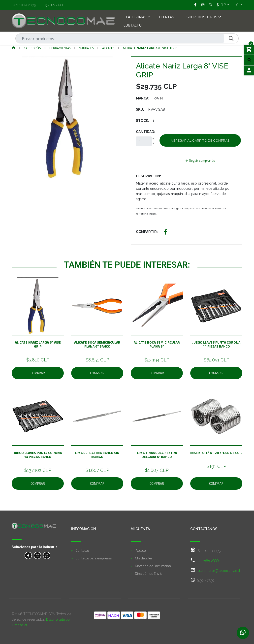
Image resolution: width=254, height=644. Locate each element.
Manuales (86, 48)
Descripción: (148, 176)
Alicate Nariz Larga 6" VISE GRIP (38, 344)
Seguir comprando (200, 161)
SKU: (140, 109)
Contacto (133, 26)
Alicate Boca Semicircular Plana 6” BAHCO (97, 344)
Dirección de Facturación (153, 566)
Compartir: (147, 232)
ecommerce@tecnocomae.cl (219, 570)
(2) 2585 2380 (53, 5)
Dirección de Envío (149, 573)
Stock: (143, 121)
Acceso (140, 550)
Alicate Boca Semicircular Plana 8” (157, 344)
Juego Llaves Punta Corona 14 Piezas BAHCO (38, 455)
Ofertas (167, 17)
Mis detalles (144, 558)
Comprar (38, 373)
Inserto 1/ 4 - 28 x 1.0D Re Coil (216, 453)
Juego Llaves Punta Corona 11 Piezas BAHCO (216, 344)
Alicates (108, 48)
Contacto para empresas (94, 558)
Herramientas (60, 48)
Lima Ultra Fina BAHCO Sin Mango (97, 455)
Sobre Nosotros (202, 17)
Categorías (136, 17)
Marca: (143, 98)
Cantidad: (145, 132)
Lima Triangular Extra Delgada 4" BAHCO (157, 455)
